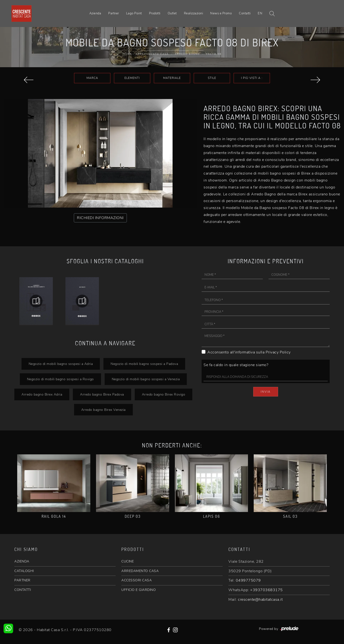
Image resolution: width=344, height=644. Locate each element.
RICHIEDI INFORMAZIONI (100, 218)
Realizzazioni (194, 13)
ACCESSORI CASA (137, 580)
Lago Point (134, 13)
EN (260, 13)
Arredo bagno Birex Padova (102, 394)
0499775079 (248, 580)
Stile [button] (212, 78)
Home (127, 54)
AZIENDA (22, 561)
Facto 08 (214, 54)
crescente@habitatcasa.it (260, 600)
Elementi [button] (132, 78)
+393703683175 (266, 590)
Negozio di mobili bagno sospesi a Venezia (146, 379)
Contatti (245, 13)
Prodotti (155, 13)
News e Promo (221, 13)
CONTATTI (23, 590)
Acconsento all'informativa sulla (249, 352)
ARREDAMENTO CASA (140, 571)
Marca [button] (92, 78)
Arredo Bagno (187, 54)
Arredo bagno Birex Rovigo (164, 394)
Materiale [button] (172, 78)
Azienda (95, 13)
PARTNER (22, 580)
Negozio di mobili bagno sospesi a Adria (61, 364)
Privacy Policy (278, 352)
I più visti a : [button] (252, 78)
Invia (266, 392)
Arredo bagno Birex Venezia (103, 410)
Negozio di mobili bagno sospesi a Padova (144, 364)
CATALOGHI (24, 571)
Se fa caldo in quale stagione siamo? (236, 365)
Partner (114, 13)
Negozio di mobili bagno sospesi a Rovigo (60, 379)
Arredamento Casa (152, 54)
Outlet (172, 13)
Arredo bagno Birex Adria (42, 394)
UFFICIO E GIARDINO (139, 590)
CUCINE (128, 561)
